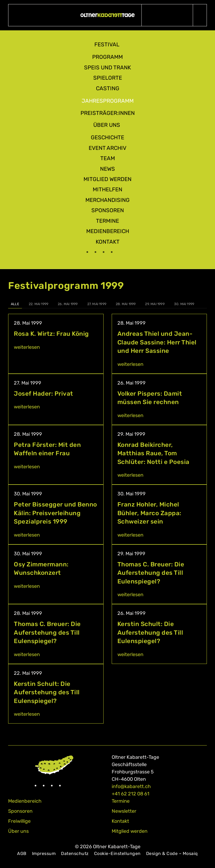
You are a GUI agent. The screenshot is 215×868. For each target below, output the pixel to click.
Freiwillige (19, 821)
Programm (107, 57)
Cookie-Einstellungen (117, 854)
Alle (15, 304)
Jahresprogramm (108, 101)
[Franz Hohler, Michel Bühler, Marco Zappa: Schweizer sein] (159, 514)
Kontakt (108, 242)
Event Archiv (107, 148)
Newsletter (124, 811)
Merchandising (107, 200)
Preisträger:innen (108, 113)
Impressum (44, 854)
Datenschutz (75, 854)
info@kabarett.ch (131, 786)
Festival (107, 44)
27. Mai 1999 (97, 304)
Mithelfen (107, 189)
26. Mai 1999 (68, 304)
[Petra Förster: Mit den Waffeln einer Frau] (56, 455)
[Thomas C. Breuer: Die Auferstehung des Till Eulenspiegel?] (159, 574)
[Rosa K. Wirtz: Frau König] (56, 344)
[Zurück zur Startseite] (107, 15)
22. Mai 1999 (38, 304)
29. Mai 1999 (155, 304)
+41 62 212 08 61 (131, 794)
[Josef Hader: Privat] (56, 399)
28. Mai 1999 (126, 304)
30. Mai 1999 (184, 304)
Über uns (107, 125)
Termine (107, 221)
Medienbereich (108, 231)
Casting (108, 88)
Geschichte (107, 137)
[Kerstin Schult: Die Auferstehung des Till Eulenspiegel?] (159, 634)
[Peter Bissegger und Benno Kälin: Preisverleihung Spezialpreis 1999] (56, 514)
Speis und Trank (107, 67)
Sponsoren (108, 210)
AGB (22, 854)
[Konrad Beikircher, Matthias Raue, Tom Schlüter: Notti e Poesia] (159, 455)
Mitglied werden (107, 179)
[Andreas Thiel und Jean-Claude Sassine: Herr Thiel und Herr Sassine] (159, 344)
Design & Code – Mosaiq (172, 854)
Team (108, 158)
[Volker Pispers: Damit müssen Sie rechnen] (159, 399)
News (107, 169)
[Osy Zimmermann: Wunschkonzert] (56, 574)
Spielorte (108, 78)
